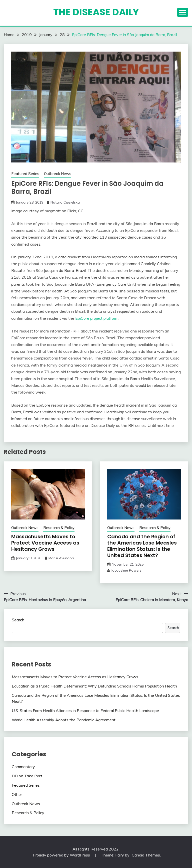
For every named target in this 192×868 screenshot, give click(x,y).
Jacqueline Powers (126, 570)
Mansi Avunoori (61, 558)
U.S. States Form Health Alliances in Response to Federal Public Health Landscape (85, 711)
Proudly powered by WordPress (62, 855)
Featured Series (25, 174)
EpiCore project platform (97, 318)
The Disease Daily (96, 12)
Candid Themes (146, 855)
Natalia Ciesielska (65, 202)
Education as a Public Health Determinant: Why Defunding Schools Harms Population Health (94, 686)
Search (18, 620)
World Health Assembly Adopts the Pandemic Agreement (64, 720)
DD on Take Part (27, 776)
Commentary (23, 767)
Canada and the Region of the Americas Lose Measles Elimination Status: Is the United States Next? (142, 546)
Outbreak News (58, 174)
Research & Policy (59, 528)
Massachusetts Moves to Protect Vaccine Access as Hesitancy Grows (45, 543)
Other (17, 794)
